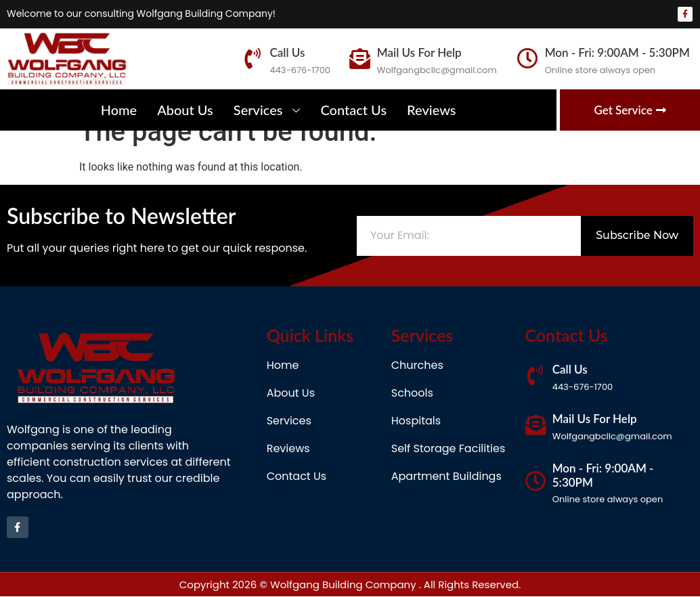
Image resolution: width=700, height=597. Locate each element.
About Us (185, 110)
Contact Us (353, 110)
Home (119, 110)
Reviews (431, 110)
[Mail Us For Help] (360, 59)
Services (267, 110)
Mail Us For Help (419, 52)
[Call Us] (252, 59)
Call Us (287, 52)
